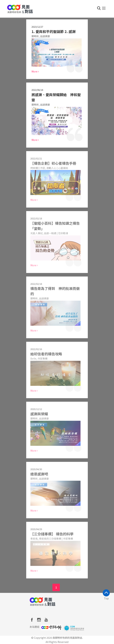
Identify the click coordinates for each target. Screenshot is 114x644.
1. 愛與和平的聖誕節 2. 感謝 (54, 31)
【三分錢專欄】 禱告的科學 (50, 534)
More (35, 71)
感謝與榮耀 (37, 414)
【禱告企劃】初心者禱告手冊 (52, 163)
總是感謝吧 (37, 474)
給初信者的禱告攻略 (45, 354)
